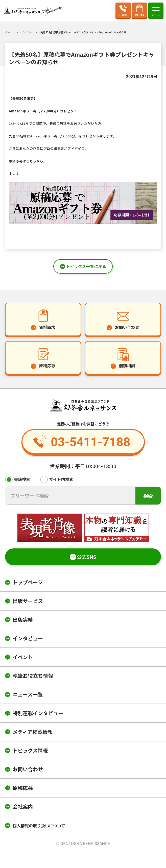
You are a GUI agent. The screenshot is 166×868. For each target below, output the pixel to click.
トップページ (28, 582)
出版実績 (23, 620)
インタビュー (28, 638)
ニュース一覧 (28, 694)
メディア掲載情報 (33, 732)
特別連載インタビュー (38, 713)
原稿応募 (23, 788)
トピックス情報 (30, 750)
